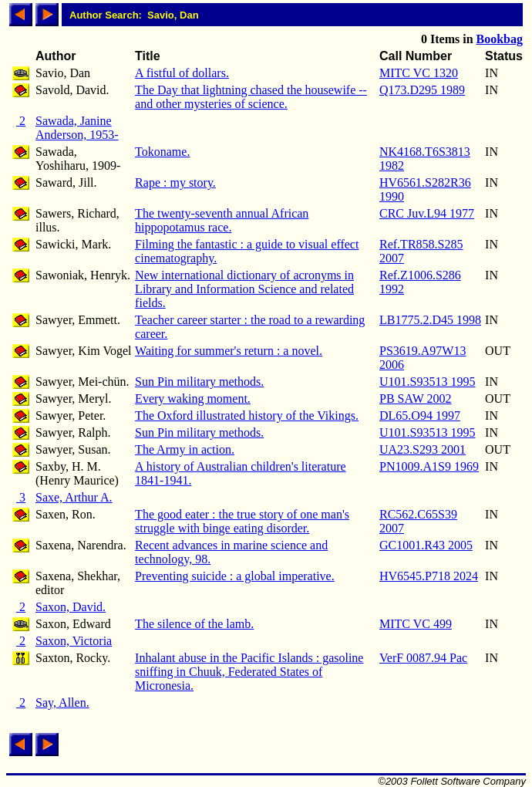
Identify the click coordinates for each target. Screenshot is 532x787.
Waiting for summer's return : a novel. (229, 351)
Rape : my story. (175, 182)
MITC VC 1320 (419, 73)
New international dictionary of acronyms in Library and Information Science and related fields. (244, 289)
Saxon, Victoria (74, 641)
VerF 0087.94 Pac (423, 658)
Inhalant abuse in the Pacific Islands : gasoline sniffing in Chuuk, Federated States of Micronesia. (249, 672)
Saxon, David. (71, 607)
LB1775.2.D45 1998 (430, 320)
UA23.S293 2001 (423, 449)
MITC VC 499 (416, 624)
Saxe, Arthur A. (74, 497)
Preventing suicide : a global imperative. (235, 576)
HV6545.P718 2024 (429, 576)
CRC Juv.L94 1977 (427, 213)
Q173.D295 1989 (422, 90)
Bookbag (500, 39)
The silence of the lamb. (194, 624)
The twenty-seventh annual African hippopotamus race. (222, 220)
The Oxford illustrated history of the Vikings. (247, 415)
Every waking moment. (193, 399)
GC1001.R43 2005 (426, 545)
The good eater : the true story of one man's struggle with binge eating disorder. (242, 521)
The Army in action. (185, 449)
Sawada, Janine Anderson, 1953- (77, 128)
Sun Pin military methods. (199, 382)
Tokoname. (162, 152)
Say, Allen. (62, 703)
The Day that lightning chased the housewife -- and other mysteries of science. (251, 97)
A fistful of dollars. (182, 73)
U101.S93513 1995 (427, 382)
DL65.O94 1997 (420, 415)
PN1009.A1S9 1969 (429, 466)
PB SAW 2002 (416, 399)
